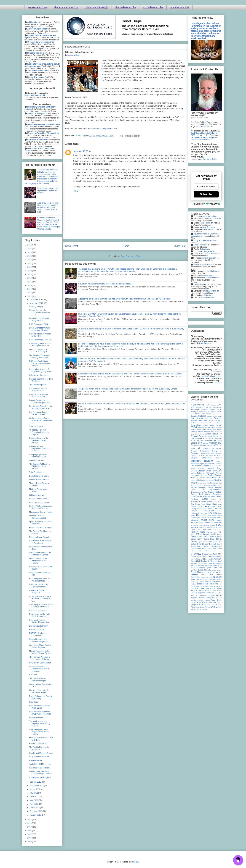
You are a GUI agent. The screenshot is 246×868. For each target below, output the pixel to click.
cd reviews (217, 449)
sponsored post (207, 577)
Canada (203, 445)
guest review (216, 496)
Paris (206, 546)
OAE (197, 534)
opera (219, 534)
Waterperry (210, 598)
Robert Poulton (35, 760)
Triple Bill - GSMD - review (40, 764)
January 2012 (36, 815)
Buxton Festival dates (38, 499)
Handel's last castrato (38, 744)
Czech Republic (216, 466)
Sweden (208, 582)
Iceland (213, 499)
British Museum (216, 427)
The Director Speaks (38, 385)
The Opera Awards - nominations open (38, 679)
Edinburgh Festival (214, 473)
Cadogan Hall (215, 443)
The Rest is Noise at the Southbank (39, 748)
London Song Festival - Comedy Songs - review (40, 773)
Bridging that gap (36, 306)
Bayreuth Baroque (204, 418)
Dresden (194, 471)
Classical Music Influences (202, 140)
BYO (200, 443)
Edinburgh (201, 473)
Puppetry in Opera (37, 718)
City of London (209, 453)
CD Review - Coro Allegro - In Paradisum (40, 542)
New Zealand (211, 525)
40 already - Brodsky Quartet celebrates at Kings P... (39, 432)
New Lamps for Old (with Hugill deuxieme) (39, 615)
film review (214, 483)
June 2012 (34, 797)
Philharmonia (196, 549)
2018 (30, 274)
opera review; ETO (205, 542)
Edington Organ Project (39, 537)
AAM (219, 405)
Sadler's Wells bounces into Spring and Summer (41, 507)
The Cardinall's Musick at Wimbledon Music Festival (40, 466)
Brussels (207, 432)
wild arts (211, 605)
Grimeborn (217, 494)
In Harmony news (36, 495)
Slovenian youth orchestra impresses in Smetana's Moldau (105, 284)
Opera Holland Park (199, 536)
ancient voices (216, 409)
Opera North (196, 539)
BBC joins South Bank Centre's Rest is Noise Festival (40, 363)
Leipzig (193, 509)
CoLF (219, 456)
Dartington (201, 469)
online (209, 534)
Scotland (194, 568)
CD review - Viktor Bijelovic (40, 777)
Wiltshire (219, 605)
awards (219, 412)
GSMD (194, 496)
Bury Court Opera (197, 434)
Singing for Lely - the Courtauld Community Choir (39, 312)
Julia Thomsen (209, 227)
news (219, 525)
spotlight (217, 577)
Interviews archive (179, 7)
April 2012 (34, 804)
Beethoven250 (206, 423)
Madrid (193, 515)
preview (76, 55)
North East (195, 530)
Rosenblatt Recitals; (199, 561)
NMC (204, 527)
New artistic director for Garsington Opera (39, 586)
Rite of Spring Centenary (39, 768)
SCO (220, 566)
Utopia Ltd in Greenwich (39, 757)
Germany (218, 487)
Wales (201, 598)
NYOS (193, 534)
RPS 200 (33, 675)
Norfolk (219, 527)
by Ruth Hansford (205, 441)
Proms (205, 554)
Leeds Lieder (216, 506)
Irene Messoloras (210, 216)
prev (220, 551)
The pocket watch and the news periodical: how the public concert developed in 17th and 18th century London (128, 389)
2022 (30, 260)
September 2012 (37, 786)
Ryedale (194, 563)
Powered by (206, 204)
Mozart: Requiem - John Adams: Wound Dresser (40, 652)
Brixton (200, 432)
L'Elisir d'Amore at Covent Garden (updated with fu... (40, 599)
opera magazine (215, 536)
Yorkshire (204, 609)
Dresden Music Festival (208, 471)
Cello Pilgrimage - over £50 (41, 340)
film (209, 483)
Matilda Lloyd (208, 297)
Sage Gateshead (215, 563)
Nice (201, 527)
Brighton (201, 427)
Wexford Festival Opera (212, 602)
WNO (213, 607)
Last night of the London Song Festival (39, 319)
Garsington (202, 487)
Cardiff (210, 445)
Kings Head (200, 504)
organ (215, 542)
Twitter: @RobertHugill (96, 7)
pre (215, 551)
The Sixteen (200, 588)
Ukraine (215, 593)
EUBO (219, 478)
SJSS (201, 570)
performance (216, 546)
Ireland (204, 502)
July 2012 (34, 793)
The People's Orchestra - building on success (40, 356)
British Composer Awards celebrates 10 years (40, 329)
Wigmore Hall (198, 605)
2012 (30, 296)
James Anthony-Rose (203, 265)
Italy (216, 502)
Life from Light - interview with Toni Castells (40, 691)
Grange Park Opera (201, 494)
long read (204, 513)
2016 (30, 282)
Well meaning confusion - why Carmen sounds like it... (41, 420)
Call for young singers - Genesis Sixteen (39, 413)
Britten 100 (211, 429)
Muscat (209, 518)
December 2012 (37, 300)
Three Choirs (210, 591)
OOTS (214, 534)
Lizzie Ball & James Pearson (206, 254)
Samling (201, 566)
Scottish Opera (205, 568)
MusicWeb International (212, 376)
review (193, 559)
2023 (30, 256)
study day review (197, 582)
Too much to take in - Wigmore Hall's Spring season (40, 724)
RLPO (214, 559)
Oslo (220, 542)
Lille (200, 511)
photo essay (207, 549)
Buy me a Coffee (210, 159)
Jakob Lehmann (210, 291)
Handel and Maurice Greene (41, 753)
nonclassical (211, 527)
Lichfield (194, 511)
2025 (30, 249)
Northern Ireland (198, 532)
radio (210, 554)
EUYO (193, 480)
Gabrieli (194, 487)
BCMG (193, 423)
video (219, 595)
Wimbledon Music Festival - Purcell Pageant (41, 646)
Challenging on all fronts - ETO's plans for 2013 (40, 345)
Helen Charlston (214, 218)
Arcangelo (195, 412)
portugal (201, 551)
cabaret (206, 443)
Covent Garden (202, 466)
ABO (193, 407)
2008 (30, 831)
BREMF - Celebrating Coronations (38, 634)
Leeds (206, 506)
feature (211, 480)
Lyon (220, 513)
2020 (30, 267)
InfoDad (218, 383)
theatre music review (214, 588)
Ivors (220, 502)
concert (219, 458)
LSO (215, 513)
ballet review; (217, 414)
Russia (215, 561)
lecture (200, 506)
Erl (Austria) (200, 478)
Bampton (194, 416)
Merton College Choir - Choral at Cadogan (39, 350)
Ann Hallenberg (213, 271)
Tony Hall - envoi (36, 426)
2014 (30, 289)
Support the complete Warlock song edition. (39, 640)
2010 (30, 823)
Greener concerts (36, 460)
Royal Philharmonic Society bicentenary (41, 697)
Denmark (211, 468)
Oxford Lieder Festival (206, 544)
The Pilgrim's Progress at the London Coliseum (40, 658)
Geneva (211, 488)
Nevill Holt (218, 523)
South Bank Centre (211, 574)
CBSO (216, 445)
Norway (210, 532)
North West (207, 530)
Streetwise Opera (215, 580)
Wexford (200, 602)
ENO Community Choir (39, 324)
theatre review (197, 591)
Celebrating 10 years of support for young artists (40, 370)
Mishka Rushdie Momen (209, 278)
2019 (30, 271)
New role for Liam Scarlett (40, 663)
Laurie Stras (198, 284)
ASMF (208, 412)
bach (192, 414)
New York (202, 525)
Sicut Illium (34, 702)
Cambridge (195, 445)
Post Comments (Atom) (132, 256)
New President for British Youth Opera (40, 707)
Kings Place (211, 504)
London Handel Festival (39, 480)
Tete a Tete (213, 584)
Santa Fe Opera (211, 566)
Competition (206, 458)
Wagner (194, 598)
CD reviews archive (153, 7)
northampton (217, 530)
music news (208, 520)
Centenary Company (100, 129)
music (214, 518)
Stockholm (195, 579)
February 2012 (36, 811)
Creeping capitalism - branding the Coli (38, 456)
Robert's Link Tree (37, 7)
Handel (204, 499)
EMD (201, 475)
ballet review (206, 414)
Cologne (194, 458)
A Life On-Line (197, 405)
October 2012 (36, 782)
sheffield (194, 570)
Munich (219, 515)
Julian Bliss (209, 295)
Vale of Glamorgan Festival (203, 595)
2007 (30, 834)
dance (193, 469)
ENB (206, 475)
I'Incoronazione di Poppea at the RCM (40, 335)
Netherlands (208, 523)
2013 (30, 293)
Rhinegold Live (202, 559)
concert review (202, 461)
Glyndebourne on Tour (199, 492)
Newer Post (72, 246)
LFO (220, 509)
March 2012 (35, 808)
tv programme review (204, 593)
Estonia (208, 478)
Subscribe (206, 194)
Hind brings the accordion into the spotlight (40, 580)
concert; (219, 461)
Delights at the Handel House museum (38, 396)
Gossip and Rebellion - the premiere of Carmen (40, 554)
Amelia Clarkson (209, 258)
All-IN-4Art (205, 409)
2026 (30, 245)
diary (219, 468)
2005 (30, 842)
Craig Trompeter (200, 245)
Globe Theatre (198, 490)
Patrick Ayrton (208, 276)
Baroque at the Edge (214, 416)
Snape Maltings (197, 572)
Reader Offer (196, 557)
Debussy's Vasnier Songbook (37, 592)
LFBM (215, 509)
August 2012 (35, 789)
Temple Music (202, 584)
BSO (213, 432)
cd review (204, 448)
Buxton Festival (212, 434)
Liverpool (206, 511)
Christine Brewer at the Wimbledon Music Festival (39, 440)
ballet (197, 414)
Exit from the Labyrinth (39, 626)
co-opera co (211, 456)
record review (208, 557)
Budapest (218, 432)
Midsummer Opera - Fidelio (41, 512)
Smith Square (217, 570)
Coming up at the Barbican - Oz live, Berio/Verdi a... (41, 606)
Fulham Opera (216, 485)
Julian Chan (205, 249)
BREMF (194, 427)
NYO (220, 532)
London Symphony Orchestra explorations (40, 401)
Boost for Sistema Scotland (41, 528)
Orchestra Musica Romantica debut (37, 517)
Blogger (135, 862)
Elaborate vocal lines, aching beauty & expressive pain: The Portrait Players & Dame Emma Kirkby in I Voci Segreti (130, 374)
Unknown (77, 151)
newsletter (195, 527)
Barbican (202, 416)
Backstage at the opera (39, 476)
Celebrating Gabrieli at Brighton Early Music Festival (39, 732)
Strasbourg (204, 580)
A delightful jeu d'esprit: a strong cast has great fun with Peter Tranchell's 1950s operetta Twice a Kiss (124, 299)
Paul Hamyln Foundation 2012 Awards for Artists (40, 713)
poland (193, 551)
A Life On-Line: (211, 405)
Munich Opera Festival (198, 518)
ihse (220, 499)
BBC (201, 421)
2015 (30, 285)
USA (220, 593)
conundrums (209, 464)
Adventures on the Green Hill (209, 407)
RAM (215, 554)
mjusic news (211, 515)
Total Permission (36, 472)
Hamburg (194, 499)
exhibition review (202, 480)
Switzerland (217, 582)
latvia (220, 504)
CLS (198, 456)
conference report (198, 464)
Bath (193, 418)
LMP (213, 511)
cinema (202, 453)
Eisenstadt (195, 475)
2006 (30, 838)
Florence (207, 485)
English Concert (215, 475)
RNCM (219, 559)
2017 (30, 278)
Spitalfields (195, 577)
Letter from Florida (205, 509)
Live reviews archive (126, 7)
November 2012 (37, 303)
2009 (30, 827)
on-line (203, 534)
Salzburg (194, 566)
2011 (30, 820)
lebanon (193, 506)
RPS (210, 561)
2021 (30, 263)
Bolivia (205, 425)
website (193, 600)
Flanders (200, 485)
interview (195, 502)
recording (218, 557)
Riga (209, 559)
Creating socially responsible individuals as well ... (40, 449)
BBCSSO (218, 421)
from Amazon (205, 343)
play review (217, 549)
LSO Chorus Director (38, 610)
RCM (220, 554)
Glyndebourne (216, 490)
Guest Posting (203, 496)
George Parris (209, 251)
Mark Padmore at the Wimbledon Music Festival (38, 561)
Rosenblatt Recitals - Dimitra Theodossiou (39, 621)
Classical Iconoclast (217, 371)
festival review (202, 483)
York (198, 609)
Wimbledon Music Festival (201, 607)
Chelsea (194, 451)
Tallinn (193, 584)
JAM (193, 504)
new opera (194, 525)
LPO (210, 513)
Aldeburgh (195, 409)
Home (126, 246)
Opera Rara (209, 539)
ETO (214, 478)
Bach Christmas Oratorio (39, 502)
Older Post (180, 246)
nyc (215, 532)
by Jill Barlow (208, 438)
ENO (193, 478)
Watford (219, 598)
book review (216, 425)
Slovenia (207, 570)
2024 (30, 252)
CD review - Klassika (38, 375)
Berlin (219, 423)
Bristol (208, 427)
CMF (203, 456)
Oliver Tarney (208, 229)
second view (217, 568)
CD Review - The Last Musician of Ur (38, 390)
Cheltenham (204, 451)
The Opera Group (206, 586)
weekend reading (204, 600)
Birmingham (196, 425)
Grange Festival (215, 492)
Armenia (202, 412)
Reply (75, 191)
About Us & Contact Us (66, 7)
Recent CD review (37, 630)
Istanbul (210, 502)
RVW (220, 561)
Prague (209, 551)
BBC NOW (209, 421)
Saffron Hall (203, 563)
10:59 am (87, 151)
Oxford (194, 544)
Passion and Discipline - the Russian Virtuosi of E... (41, 407)
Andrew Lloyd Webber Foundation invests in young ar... (39, 669)
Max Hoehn (206, 223)
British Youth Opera (198, 429)
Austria (213, 412)
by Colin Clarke (212, 436)
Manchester (201, 515)
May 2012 (34, 800)
